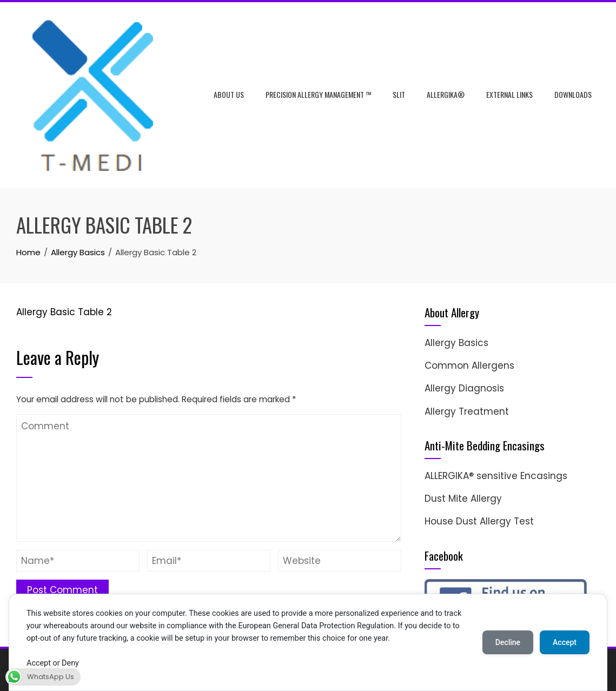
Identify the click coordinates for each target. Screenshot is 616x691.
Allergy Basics (456, 343)
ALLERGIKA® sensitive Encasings (496, 476)
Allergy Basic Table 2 (64, 312)
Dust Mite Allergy (463, 499)
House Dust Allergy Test (479, 521)
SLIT (399, 94)
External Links (509, 94)
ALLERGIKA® (446, 94)
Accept (565, 642)
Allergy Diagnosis (464, 388)
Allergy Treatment (467, 411)
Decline (508, 642)
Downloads (573, 94)
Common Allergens (469, 366)
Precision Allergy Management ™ (318, 94)
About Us (229, 94)
